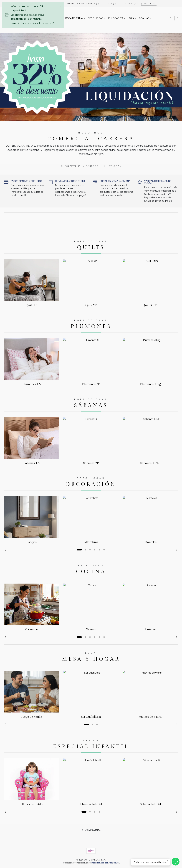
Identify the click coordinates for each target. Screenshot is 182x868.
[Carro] (178, 18)
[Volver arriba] (91, 830)
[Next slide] (176, 115)
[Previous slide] (6, 115)
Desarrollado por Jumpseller (105, 863)
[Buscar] (171, 18)
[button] (89, 115)
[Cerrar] (61, 6)
